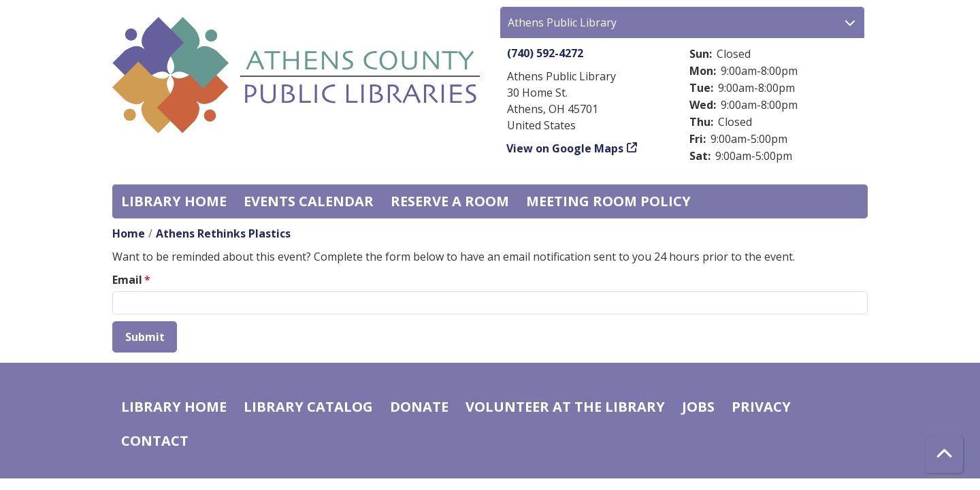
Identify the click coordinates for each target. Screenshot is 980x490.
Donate (419, 407)
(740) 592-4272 (545, 53)
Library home (174, 201)
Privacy (761, 407)
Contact (155, 441)
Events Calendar (309, 201)
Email (127, 280)
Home (129, 233)
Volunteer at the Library (565, 407)
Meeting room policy (608, 201)
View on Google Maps (565, 148)
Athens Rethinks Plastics (223, 233)
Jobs (698, 407)
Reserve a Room (450, 201)
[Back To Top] (944, 454)
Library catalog (308, 407)
